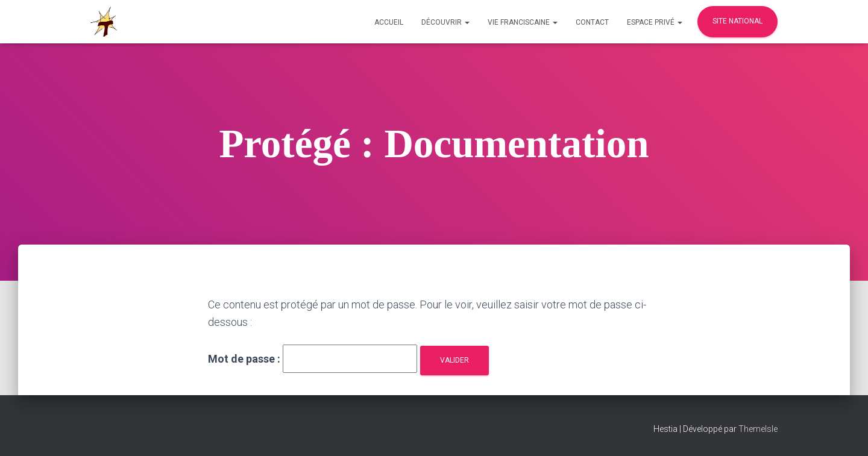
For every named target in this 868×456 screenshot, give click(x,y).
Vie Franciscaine (523, 22)
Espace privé (655, 22)
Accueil (389, 22)
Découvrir (445, 22)
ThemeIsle (758, 429)
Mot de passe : (313, 359)
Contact (592, 22)
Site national (737, 21)
